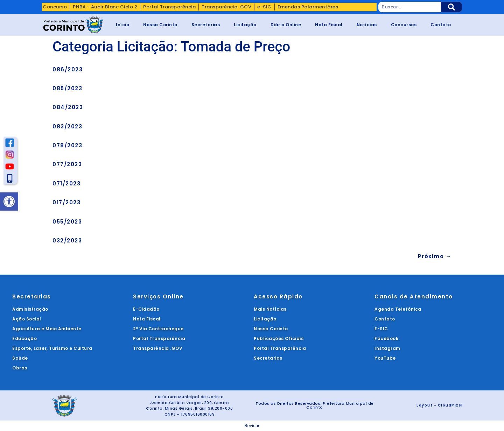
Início (122, 25)
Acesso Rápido (278, 296)
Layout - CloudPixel (440, 405)
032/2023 (67, 241)
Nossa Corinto (160, 25)
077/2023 (67, 164)
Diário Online (286, 25)
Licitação (245, 25)
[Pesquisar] (451, 7)
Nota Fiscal (329, 25)
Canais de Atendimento (414, 296)
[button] (9, 202)
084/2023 (68, 107)
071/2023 (66, 183)
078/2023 (67, 145)
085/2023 (67, 88)
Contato (441, 25)
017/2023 (66, 202)
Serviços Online (158, 296)
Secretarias (206, 25)
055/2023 (67, 222)
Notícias (367, 25)
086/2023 (68, 69)
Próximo (435, 256)
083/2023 (67, 126)
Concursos (404, 25)
